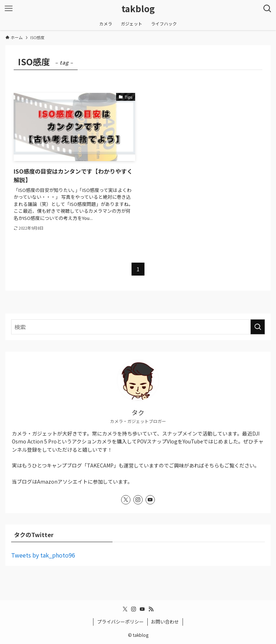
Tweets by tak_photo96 (43, 555)
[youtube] (150, 500)
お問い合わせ (165, 622)
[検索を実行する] (258, 327)
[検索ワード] (138, 327)
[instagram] (138, 500)
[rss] (151, 609)
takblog (138, 9)
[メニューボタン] (9, 9)
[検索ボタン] (267, 9)
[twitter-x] (126, 500)
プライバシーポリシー (120, 622)
